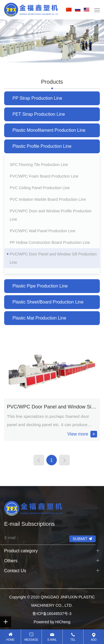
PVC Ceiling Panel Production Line (40, 188)
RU (79, 10)
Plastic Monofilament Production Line (49, 130)
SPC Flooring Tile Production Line (39, 165)
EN (88, 10)
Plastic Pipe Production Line (40, 286)
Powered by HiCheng (52, 622)
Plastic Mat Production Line (39, 318)
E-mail (52, 640)
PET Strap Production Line (39, 114)
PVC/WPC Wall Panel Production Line (43, 231)
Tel (73, 640)
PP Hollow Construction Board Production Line (50, 242)
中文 (70, 10)
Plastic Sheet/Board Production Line (48, 302)
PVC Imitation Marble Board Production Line (48, 199)
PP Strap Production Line (37, 98)
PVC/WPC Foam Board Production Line (44, 176)
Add (94, 640)
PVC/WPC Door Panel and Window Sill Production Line (53, 258)
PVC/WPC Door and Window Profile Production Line (51, 215)
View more (78, 434)
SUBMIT (80, 539)
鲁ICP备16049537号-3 (52, 614)
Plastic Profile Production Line (42, 146)
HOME (11, 640)
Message (31, 640)
